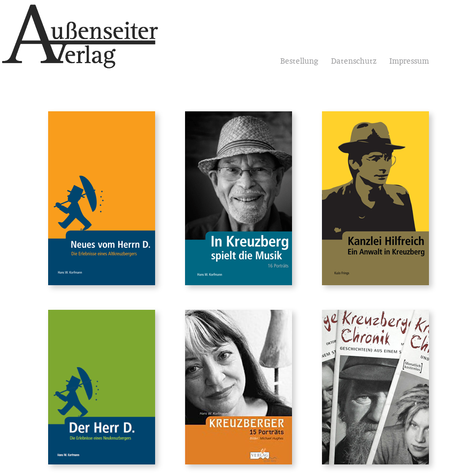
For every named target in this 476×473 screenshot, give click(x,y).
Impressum (409, 62)
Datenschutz (354, 62)
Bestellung (299, 62)
